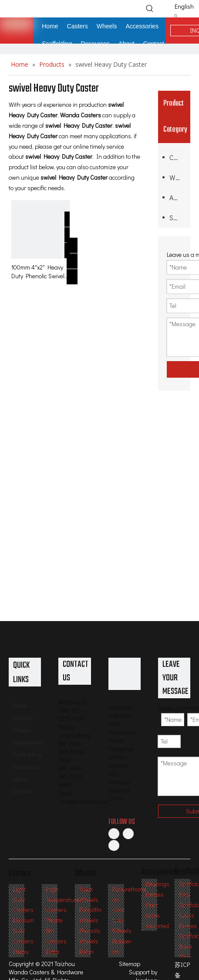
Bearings (158, 884)
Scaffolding (178, 217)
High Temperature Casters (63, 900)
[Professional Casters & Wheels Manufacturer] (125, 674)
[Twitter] (114, 845)
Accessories (178, 197)
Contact (22, 791)
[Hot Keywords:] (150, 8)
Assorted (157, 926)
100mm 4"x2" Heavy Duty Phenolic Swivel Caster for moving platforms (38, 272)
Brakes (155, 894)
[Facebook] (114, 833)
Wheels (178, 177)
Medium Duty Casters (24, 930)
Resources (26, 767)
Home (20, 705)
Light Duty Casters (23, 900)
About (20, 779)
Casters (178, 157)
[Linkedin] (128, 833)
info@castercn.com (85, 801)
